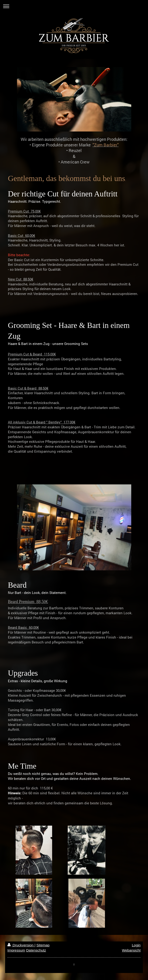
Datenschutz (36, 950)
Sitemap (43, 945)
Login (136, 945)
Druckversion (21, 945)
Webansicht (131, 950)
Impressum (16, 950)
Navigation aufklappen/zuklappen (74, 6)
